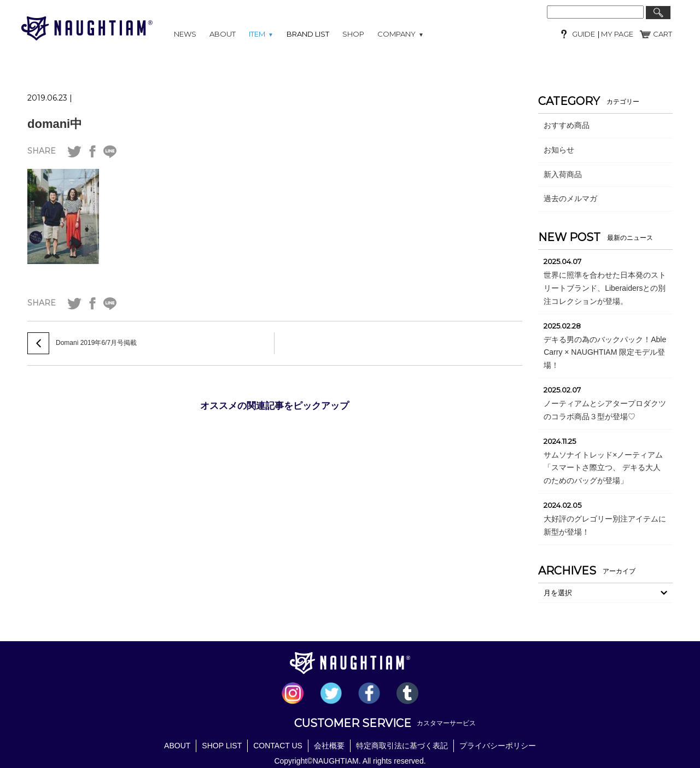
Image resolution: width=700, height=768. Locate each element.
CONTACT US (278, 746)
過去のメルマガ (570, 198)
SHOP (353, 34)
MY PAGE (616, 34)
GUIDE (584, 34)
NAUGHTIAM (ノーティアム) (87, 28)
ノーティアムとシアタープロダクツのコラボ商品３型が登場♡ (605, 410)
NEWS (185, 34)
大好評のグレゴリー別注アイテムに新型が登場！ (605, 525)
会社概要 (329, 746)
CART (663, 34)
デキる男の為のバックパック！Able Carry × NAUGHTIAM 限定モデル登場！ (605, 353)
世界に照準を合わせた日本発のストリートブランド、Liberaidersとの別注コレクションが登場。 (605, 288)
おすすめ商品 (567, 125)
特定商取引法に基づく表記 (402, 746)
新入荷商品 (563, 174)
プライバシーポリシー (498, 746)
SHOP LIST (222, 746)
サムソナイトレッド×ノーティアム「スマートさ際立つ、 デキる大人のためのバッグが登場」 (603, 468)
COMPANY (401, 34)
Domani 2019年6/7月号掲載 (96, 343)
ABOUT (223, 34)
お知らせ (559, 150)
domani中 (55, 124)
